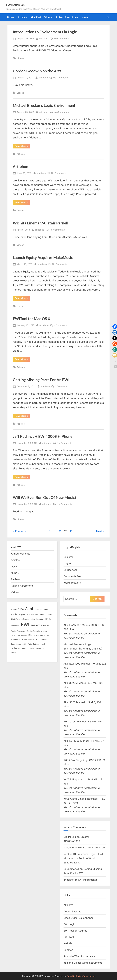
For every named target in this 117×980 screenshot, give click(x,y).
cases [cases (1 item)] (49, 615)
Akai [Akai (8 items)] (29, 609)
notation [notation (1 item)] (43, 640)
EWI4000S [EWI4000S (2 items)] (36, 625)
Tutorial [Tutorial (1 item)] (38, 648)
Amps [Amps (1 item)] (37, 610)
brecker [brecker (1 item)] (43, 615)
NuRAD (15, 573)
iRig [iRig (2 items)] (30, 635)
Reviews (16, 579)
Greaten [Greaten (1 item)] (44, 631)
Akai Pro (68, 905)
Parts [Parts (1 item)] (30, 644)
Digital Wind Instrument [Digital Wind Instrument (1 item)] (20, 619)
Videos (48, 17)
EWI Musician (15, 5)
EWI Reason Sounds (75, 931)
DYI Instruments (88, 880)
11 (60, 531)
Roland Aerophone (67, 17)
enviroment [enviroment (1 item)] (15, 626)
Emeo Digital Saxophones (79, 918)
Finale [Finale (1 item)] (13, 631)
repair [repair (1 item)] (43, 644)
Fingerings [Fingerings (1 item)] (21, 631)
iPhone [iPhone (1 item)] (24, 635)
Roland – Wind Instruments (79, 956)
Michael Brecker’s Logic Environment (44, 105)
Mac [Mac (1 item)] (48, 635)
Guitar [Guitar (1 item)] (13, 635)
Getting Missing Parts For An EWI (41, 380)
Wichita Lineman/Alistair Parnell (41, 223)
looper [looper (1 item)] (43, 635)
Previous (20, 531)
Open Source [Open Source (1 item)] (16, 644)
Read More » (23, 146)
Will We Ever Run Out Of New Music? (45, 497)
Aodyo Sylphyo (72, 911)
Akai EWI (35, 17)
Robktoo (68, 950)
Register (68, 557)
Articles (22, 17)
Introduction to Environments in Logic (45, 32)
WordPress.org (72, 583)
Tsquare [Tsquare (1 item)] (31, 648)
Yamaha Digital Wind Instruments (83, 963)
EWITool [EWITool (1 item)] (46, 626)
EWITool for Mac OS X (32, 319)
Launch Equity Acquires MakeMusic (43, 257)
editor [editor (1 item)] (33, 619)
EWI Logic (69, 924)
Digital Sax (70, 837)
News (85, 17)
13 (71, 531)
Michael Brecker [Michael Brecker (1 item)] (28, 640)
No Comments (61, 39)
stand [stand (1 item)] (24, 648)
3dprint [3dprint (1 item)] (14, 610)
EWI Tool (69, 937)
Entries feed (71, 570)
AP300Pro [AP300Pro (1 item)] (44, 610)
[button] (115, 327)
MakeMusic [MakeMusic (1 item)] (15, 640)
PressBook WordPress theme (81, 976)
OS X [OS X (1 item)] (24, 644)
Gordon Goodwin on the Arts (37, 71)
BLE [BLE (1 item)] (28, 615)
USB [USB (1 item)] (44, 648)
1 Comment (61, 386)
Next (99, 531)
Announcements (21, 554)
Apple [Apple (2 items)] (14, 614)
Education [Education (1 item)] (40, 619)
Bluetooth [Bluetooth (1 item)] (35, 615)
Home (11, 17)
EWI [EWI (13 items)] (25, 625)
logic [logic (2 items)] (36, 635)
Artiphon (20, 166)
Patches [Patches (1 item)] (36, 644)
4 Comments (61, 325)
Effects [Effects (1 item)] (48, 619)
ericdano (44, 38)
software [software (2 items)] (16, 648)
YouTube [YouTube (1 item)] (14, 653)
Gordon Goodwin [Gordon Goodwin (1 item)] (33, 631)
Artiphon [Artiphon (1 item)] (22, 615)
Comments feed (73, 576)
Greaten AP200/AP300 (91, 847)
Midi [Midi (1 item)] (37, 640)
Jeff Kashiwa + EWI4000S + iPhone (43, 436)
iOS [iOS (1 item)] (18, 635)
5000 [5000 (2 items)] (21, 609)
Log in (67, 563)
